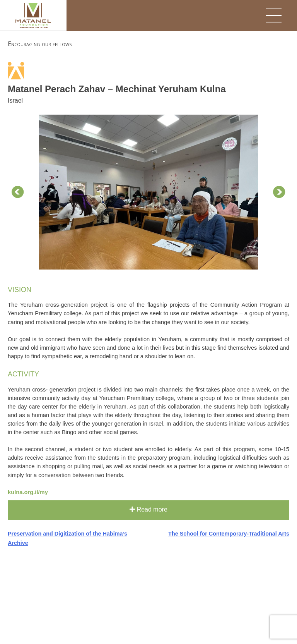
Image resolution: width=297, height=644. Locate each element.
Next (279, 192)
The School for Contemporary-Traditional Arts (229, 534)
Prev (18, 192)
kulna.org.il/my (28, 492)
